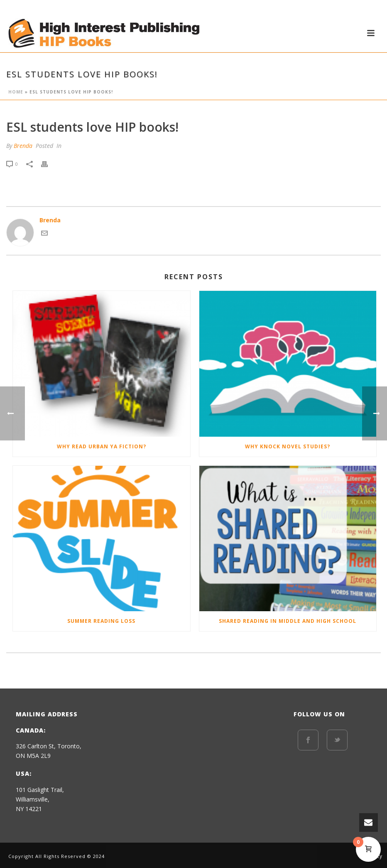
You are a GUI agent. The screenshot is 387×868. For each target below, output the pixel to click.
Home (16, 92)
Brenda (23, 146)
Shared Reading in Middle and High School (288, 621)
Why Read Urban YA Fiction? (102, 446)
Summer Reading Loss (101, 621)
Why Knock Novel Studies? (288, 446)
